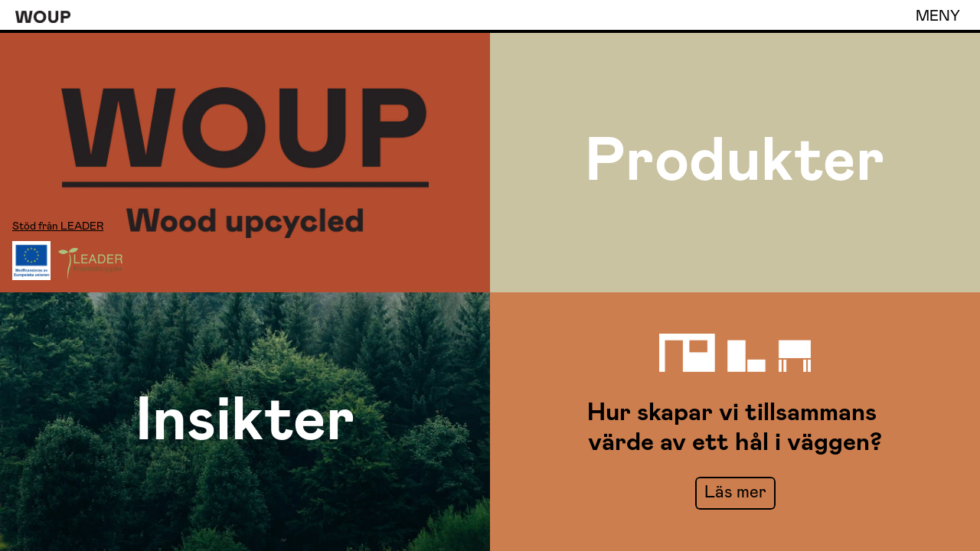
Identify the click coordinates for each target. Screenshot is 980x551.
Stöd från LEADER (58, 227)
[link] (735, 493)
